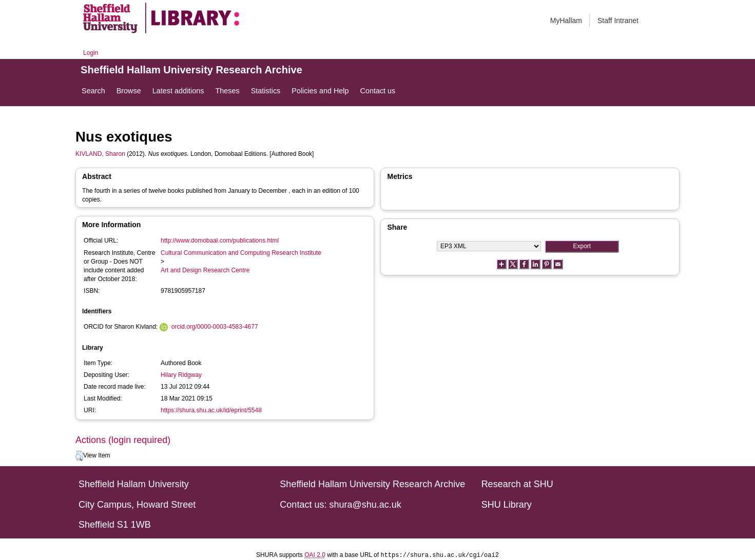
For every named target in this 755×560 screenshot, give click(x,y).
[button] (79, 456)
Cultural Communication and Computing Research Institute (241, 253)
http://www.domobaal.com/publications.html (220, 241)
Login (91, 53)
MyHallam (566, 21)
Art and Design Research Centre (205, 270)
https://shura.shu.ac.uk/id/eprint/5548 (211, 410)
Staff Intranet (618, 21)
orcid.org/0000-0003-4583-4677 (215, 327)
